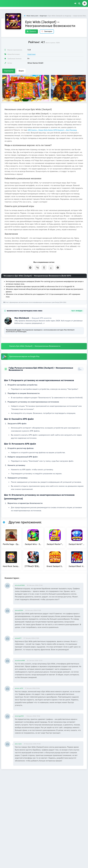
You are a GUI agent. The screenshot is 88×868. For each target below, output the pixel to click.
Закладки (47, 31)
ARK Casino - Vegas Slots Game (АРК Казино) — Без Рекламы (52, 130)
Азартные (32, 54)
